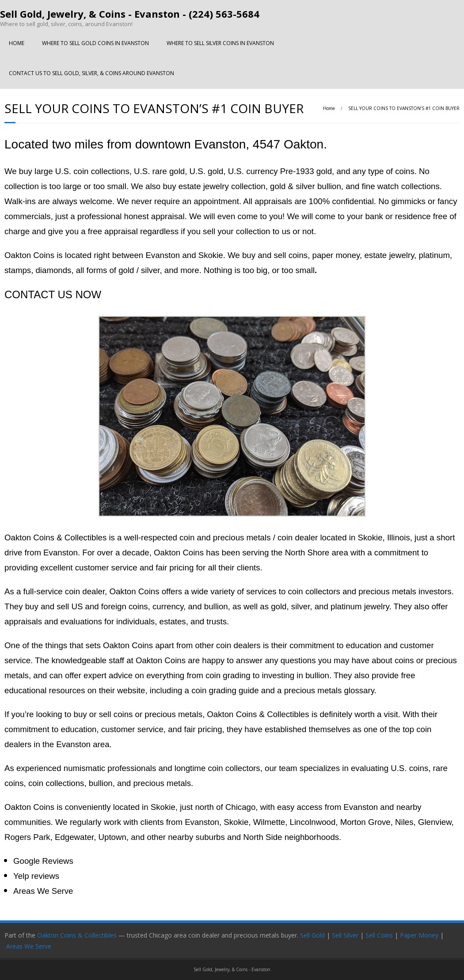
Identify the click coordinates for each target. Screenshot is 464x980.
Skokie (163, 807)
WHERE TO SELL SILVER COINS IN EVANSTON (220, 43)
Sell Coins (379, 935)
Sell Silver (345, 935)
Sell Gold (312, 935)
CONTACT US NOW (53, 294)
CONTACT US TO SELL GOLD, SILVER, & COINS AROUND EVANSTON (91, 73)
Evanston (361, 807)
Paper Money (419, 935)
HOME (17, 43)
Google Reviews (43, 861)
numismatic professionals (110, 768)
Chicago (240, 807)
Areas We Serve (43, 891)
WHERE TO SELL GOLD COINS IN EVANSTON (95, 43)
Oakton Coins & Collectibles (77, 935)
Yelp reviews (36, 876)
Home (329, 108)
